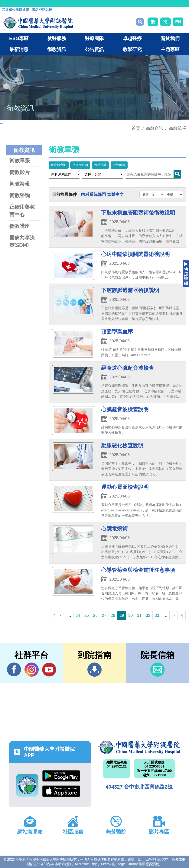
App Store (61, 791)
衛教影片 (20, 172)
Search (177, 174)
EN (178, 22)
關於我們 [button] (170, 38)
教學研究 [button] (132, 49)
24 (78, 615)
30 (131, 615)
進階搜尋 (100, 165)
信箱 (157, 670)
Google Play (61, 776)
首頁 (136, 128)
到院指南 (94, 670)
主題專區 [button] (170, 49)
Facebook (14, 669)
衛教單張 (178, 128)
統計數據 (119, 165)
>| (181, 615)
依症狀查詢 (59, 165)
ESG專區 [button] (19, 38)
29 (122, 615)
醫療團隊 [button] (94, 38)
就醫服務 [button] (57, 38)
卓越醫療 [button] (132, 38)
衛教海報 (20, 184)
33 (157, 615)
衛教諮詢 (20, 195)
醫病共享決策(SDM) (22, 242)
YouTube (49, 669)
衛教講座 (20, 226)
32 (148, 615)
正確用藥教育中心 (22, 211)
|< (53, 615)
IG (32, 670)
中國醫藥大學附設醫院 (139, 747)
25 (86, 615)
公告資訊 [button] (94, 49)
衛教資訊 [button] (57, 49)
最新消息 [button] (19, 49)
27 (104, 615)
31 (139, 615)
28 (113, 615)
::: (5, 4)
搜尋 (140, 22)
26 (95, 615)
